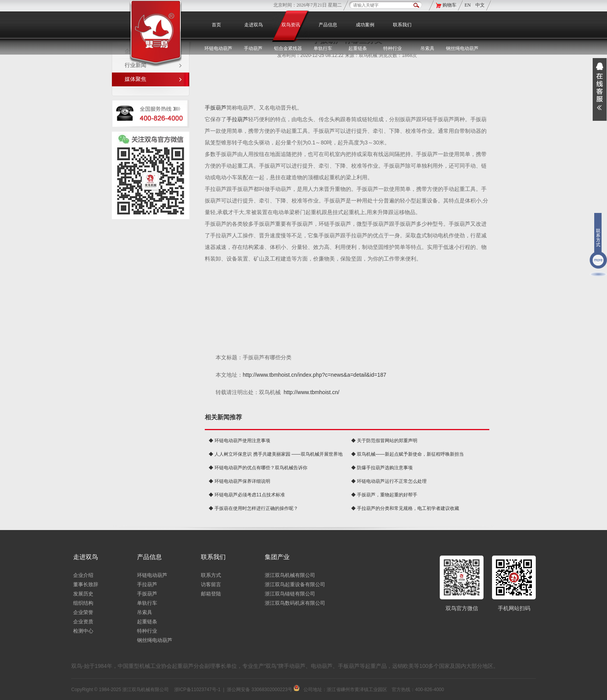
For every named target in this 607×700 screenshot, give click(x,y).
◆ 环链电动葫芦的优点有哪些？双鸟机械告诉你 (258, 468)
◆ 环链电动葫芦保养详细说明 (239, 481)
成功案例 (365, 25)
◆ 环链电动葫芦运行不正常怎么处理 (389, 481)
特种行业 (147, 631)
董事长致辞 (86, 584)
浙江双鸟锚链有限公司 (290, 594)
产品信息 (328, 25)
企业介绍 (83, 575)
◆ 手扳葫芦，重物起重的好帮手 (384, 495)
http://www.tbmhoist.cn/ (312, 392)
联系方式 (211, 575)
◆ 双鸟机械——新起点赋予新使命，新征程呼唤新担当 (407, 454)
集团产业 (277, 557)
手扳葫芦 (216, 108)
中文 (480, 5)
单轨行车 (147, 603)
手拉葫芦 (237, 119)
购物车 (449, 5)
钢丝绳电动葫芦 (462, 48)
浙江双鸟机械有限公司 (290, 575)
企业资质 (83, 622)
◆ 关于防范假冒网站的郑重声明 (384, 441)
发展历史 (83, 594)
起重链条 (147, 622)
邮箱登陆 (211, 594)
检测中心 (83, 631)
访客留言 (211, 584)
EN (468, 5)
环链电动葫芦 (152, 575)
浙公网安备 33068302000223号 (263, 690)
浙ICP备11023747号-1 (197, 690)
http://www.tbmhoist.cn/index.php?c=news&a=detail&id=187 (315, 375)
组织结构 (83, 603)
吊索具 (427, 48)
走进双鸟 (254, 25)
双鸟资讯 (291, 25)
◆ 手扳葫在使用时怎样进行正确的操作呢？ (253, 508)
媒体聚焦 (135, 79)
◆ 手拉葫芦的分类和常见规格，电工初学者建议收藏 (405, 508)
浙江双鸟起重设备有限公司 (295, 584)
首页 (216, 25)
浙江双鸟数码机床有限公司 (295, 603)
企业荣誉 (83, 612)
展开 (600, 89)
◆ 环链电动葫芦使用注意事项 (239, 441)
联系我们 (402, 25)
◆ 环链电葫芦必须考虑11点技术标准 (247, 495)
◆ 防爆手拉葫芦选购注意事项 (382, 468)
